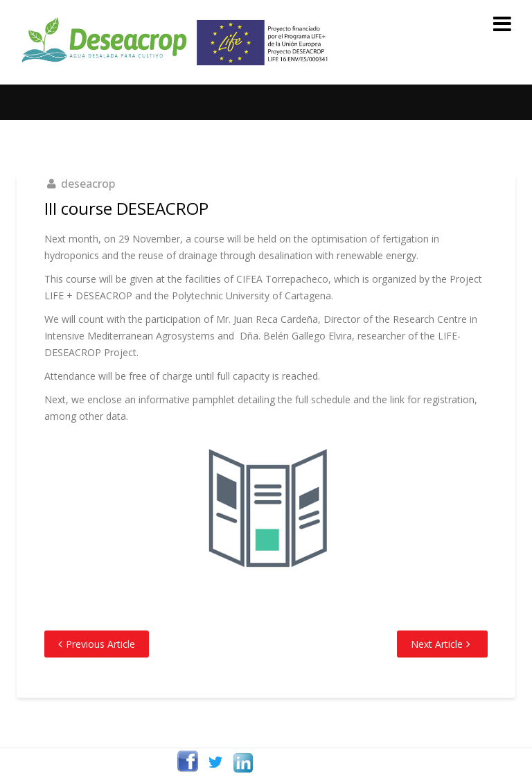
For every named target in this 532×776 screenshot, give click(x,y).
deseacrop (88, 184)
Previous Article (100, 644)
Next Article (437, 644)
